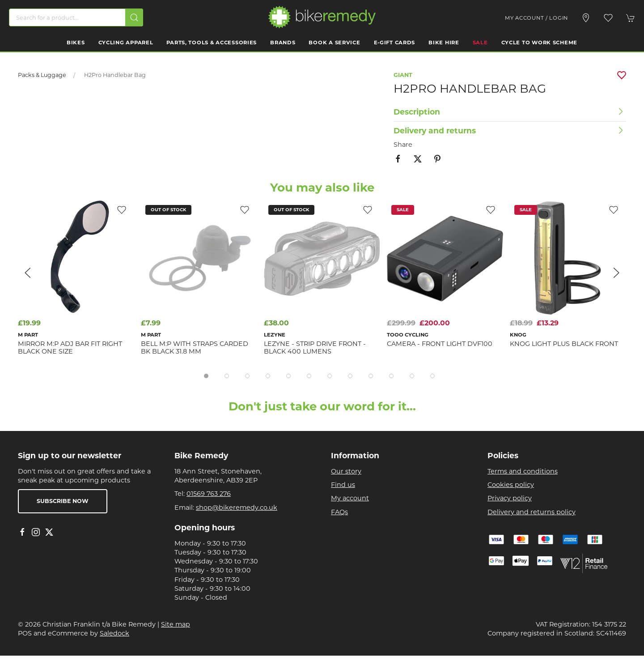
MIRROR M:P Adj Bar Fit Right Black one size (70, 348)
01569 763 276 (209, 494)
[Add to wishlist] (368, 209)
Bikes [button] (76, 43)
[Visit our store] (586, 18)
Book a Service (334, 43)
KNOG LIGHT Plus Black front (564, 344)
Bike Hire (444, 43)
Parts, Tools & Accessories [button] (212, 43)
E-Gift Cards (395, 43)
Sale (480, 43)
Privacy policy (510, 498)
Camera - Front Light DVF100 (440, 344)
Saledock (114, 633)
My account (350, 498)
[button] (608, 18)
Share (403, 145)
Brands (283, 43)
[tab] (206, 376)
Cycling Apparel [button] (126, 43)
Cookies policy (511, 485)
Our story (346, 471)
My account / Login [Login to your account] (536, 18)
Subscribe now (63, 501)
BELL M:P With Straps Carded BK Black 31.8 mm (195, 348)
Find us (343, 485)
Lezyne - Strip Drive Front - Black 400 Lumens (315, 348)
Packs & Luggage (42, 75)
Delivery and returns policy (532, 512)
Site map (176, 624)
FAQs (339, 512)
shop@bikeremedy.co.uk (237, 507)
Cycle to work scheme (539, 43)
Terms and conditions (523, 471)
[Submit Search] (134, 17)
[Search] (76, 17)
